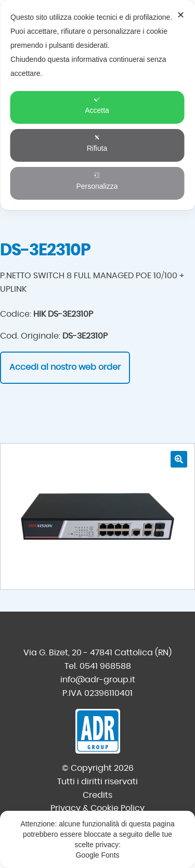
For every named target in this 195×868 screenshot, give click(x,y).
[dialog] (97, 105)
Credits (97, 795)
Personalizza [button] (97, 181)
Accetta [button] (97, 105)
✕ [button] (181, 15)
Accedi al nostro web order (65, 367)
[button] (179, 459)
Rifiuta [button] (97, 143)
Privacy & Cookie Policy (97, 808)
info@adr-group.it (98, 680)
